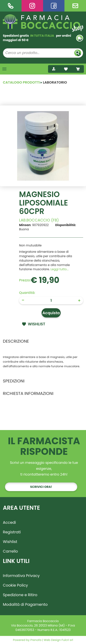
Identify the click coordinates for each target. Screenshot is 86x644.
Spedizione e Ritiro (20, 595)
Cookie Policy (15, 585)
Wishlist (10, 542)
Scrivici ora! (41, 487)
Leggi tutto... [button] (60, 269)
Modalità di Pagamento (25, 604)
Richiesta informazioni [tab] (28, 393)
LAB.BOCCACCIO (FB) (39, 220)
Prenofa (35, 640)
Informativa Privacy (21, 576)
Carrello (10, 551)
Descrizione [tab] (16, 341)
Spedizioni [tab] (14, 381)
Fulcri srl (67, 640)
